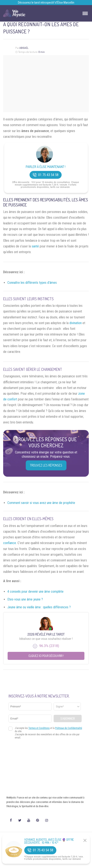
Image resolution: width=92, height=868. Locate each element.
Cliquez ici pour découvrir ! (46, 656)
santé (35, 246)
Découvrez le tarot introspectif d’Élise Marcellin (46, 3)
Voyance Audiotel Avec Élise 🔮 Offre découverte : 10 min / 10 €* (49, 841)
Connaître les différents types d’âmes (32, 283)
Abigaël (24, 48)
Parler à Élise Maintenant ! (46, 167)
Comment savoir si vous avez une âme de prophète (41, 503)
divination (76, 323)
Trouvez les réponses (46, 465)
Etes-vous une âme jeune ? (25, 599)
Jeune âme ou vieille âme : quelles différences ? (39, 607)
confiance (10, 543)
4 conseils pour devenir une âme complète (35, 592)
